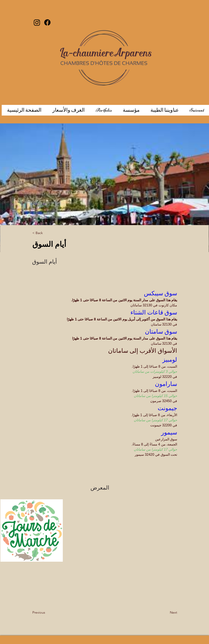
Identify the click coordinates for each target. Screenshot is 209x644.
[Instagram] (37, 22)
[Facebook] (47, 22)
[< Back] (46, 233)
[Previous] (49, 613)
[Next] (163, 613)
